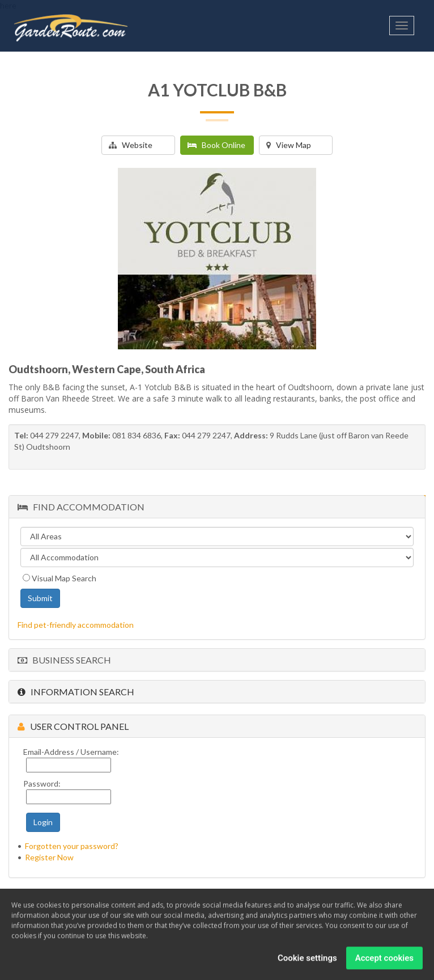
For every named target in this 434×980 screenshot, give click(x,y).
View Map (289, 145)
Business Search (64, 660)
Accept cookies (384, 959)
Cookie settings (307, 959)
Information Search (76, 692)
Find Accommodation (81, 507)
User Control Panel (73, 726)
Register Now (49, 857)
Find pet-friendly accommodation (76, 625)
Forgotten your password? (72, 846)
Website (131, 145)
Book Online (216, 145)
